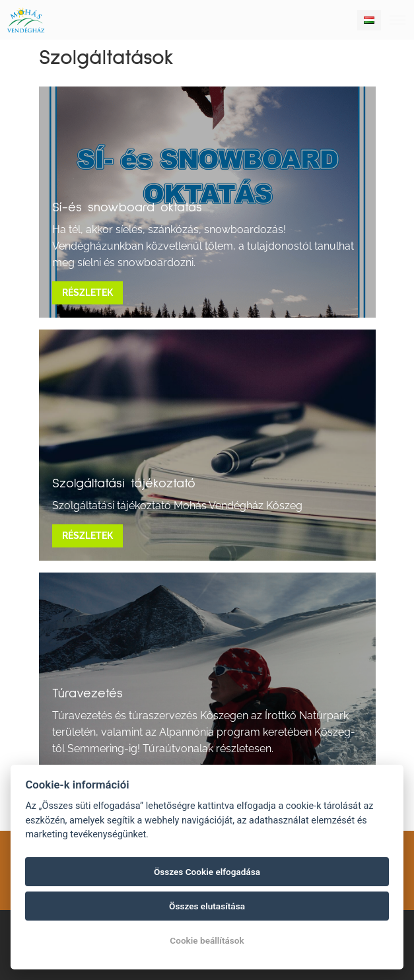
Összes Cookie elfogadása (207, 872)
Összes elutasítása (207, 906)
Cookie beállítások (207, 940)
